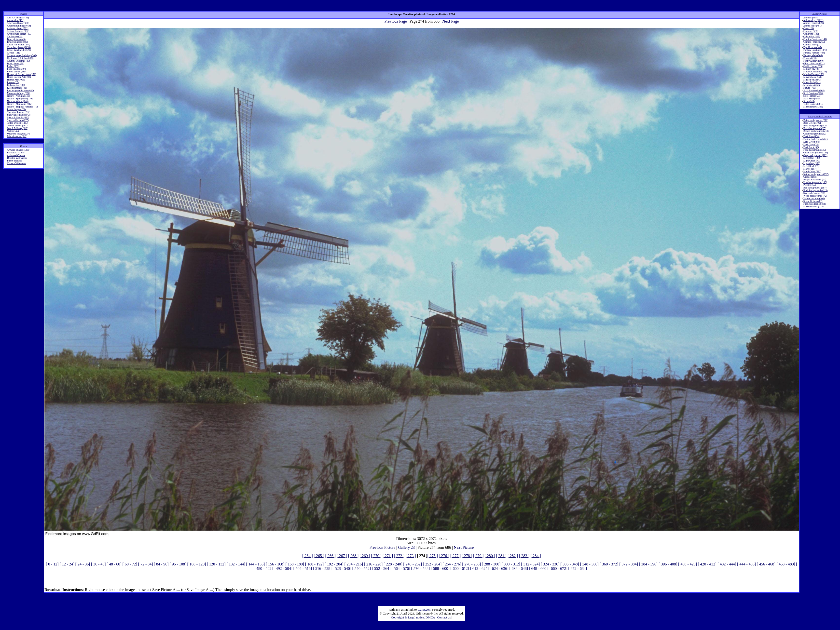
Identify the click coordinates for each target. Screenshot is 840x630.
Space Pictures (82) (813, 201)
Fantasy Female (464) (814, 53)
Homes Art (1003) (16, 80)
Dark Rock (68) (811, 147)
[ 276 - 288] (471, 564)
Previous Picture (382, 547)
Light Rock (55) (811, 166)
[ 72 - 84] (146, 564)
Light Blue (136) (812, 158)
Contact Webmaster (17, 163)
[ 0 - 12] (52, 564)
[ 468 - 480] (786, 564)
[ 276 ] (444, 556)
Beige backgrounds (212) (816, 120)
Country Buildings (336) (19, 61)
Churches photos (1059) (19, 47)
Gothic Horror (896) (813, 66)
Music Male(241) (812, 82)
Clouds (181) (14, 53)
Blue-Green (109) (812, 123)
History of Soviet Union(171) (22, 74)
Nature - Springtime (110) (20, 99)
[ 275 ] (433, 556)
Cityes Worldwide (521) (19, 50)
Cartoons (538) (811, 31)
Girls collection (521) (814, 63)
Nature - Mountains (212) (20, 104)
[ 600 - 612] (460, 569)
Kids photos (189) (16, 85)
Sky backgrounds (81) (814, 193)
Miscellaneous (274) (813, 207)
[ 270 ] (376, 556)
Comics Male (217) (813, 45)
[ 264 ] (308, 556)
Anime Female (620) (813, 23)
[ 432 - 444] (727, 564)
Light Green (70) (812, 161)
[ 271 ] (388, 556)
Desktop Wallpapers (17, 158)
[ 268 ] (353, 556)
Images (23, 14)
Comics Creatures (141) (815, 39)
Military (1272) (811, 69)
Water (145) (13, 131)
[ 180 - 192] (314, 564)
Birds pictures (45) (16, 39)
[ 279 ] (478, 556)
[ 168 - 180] (295, 564)
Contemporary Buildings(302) (22, 55)
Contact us (444, 617)
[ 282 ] (513, 556)
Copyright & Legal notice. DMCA (413, 617)
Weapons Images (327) (18, 134)
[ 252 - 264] (432, 564)
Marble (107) (810, 169)
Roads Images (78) (16, 109)
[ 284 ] (536, 556)
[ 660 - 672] (558, 569)
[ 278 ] (467, 556)
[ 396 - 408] (668, 564)
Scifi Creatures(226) (813, 93)
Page (450, 21)
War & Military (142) (18, 128)
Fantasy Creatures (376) (815, 50)
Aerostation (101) (16, 20)
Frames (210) (810, 58)
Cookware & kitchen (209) (20, 58)
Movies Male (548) (813, 77)
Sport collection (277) (18, 120)
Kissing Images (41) (17, 88)
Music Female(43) (812, 80)
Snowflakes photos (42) (19, 115)
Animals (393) (810, 18)
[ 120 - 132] (216, 564)
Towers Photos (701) (17, 126)
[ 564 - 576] (401, 569)
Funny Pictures (14, 161)
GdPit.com (425, 610)
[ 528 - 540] (342, 569)
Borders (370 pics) (16, 153)
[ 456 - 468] (766, 564)
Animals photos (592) (18, 28)
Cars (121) (809, 28)
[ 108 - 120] (197, 564)
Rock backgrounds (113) (816, 190)
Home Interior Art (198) (19, 77)
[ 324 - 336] (550, 564)
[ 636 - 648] (519, 569)
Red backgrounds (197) (815, 188)
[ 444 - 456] (746, 564)
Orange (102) (810, 177)
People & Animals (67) (815, 180)
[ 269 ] (365, 556)
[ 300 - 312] (511, 564)
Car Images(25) (15, 36)
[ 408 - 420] (688, 564)
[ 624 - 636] (499, 569)
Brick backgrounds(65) (815, 128)
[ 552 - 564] (381, 569)
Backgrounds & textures (820, 116)
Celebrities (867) (812, 36)
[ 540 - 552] (361, 569)
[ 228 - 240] (393, 564)
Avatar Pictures (820, 14)
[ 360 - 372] (609, 564)
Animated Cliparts (16, 155)
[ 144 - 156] (255, 564)
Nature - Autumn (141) (18, 96)
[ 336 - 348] (570, 564)
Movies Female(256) (814, 74)
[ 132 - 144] (236, 564)
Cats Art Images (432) (18, 18)
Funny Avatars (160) (813, 61)
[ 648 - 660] (538, 569)
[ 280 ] (490, 556)
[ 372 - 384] (629, 564)
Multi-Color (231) (812, 171)
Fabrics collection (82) (815, 204)
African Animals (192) (18, 31)
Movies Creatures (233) (815, 72)
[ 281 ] (501, 556)
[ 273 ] (411, 556)
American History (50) (18, 23)
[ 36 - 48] (98, 564)
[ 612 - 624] (479, 569)
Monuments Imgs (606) (19, 93)
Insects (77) (13, 82)
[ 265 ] (319, 556)
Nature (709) (810, 88)
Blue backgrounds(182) (815, 126)
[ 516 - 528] (322, 569)
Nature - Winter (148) (18, 101)
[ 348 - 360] (589, 564)
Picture (464, 547)
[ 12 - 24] (67, 564)
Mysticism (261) (812, 85)
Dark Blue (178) (812, 136)
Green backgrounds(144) (816, 153)
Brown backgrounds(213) (816, 131)
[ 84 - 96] (161, 564)
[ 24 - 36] (83, 564)
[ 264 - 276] (452, 564)
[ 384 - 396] (648, 564)
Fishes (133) (13, 66)
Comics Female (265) (814, 42)
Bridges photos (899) (17, 42)
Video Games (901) (813, 104)
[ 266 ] (330, 556)
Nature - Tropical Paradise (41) (22, 107)
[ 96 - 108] (178, 564)
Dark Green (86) (812, 142)
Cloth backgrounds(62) (815, 134)
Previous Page (396, 21)
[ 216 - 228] (373, 564)
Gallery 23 (406, 547)
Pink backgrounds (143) (815, 182)
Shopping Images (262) (19, 112)
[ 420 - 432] (707, 564)
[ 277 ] (456, 556)
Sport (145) (809, 101)
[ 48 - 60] (114, 564)
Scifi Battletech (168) (814, 90)
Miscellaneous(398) (813, 107)
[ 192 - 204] (334, 564)
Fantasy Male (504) (813, 55)
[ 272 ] (399, 556)
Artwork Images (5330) (18, 150)
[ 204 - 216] (354, 564)
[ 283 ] (524, 556)
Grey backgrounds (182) (815, 155)
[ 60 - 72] (130, 564)
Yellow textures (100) (814, 198)
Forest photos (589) (17, 72)
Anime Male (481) (812, 26)
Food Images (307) (16, 69)
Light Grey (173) (812, 163)
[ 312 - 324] (530, 564)
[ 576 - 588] (420, 569)
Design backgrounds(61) (816, 139)
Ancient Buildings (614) (19, 26)
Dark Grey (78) (811, 144)
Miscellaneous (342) (17, 136)
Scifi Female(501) (812, 96)
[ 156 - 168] (275, 564)
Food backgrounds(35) (815, 150)
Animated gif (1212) (813, 20)
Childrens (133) (811, 34)
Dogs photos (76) (16, 63)
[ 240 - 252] (413, 564)
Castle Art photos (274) (19, 45)
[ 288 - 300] (491, 564)
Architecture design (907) (20, 34)
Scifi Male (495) (812, 99)
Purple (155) (810, 185)
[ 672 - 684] (578, 569)
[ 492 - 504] (283, 569)
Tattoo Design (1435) (18, 123)
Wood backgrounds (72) (815, 196)
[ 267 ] (342, 556)
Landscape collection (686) (21, 90)
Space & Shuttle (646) (18, 117)
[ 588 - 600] (440, 569)
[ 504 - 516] (303, 569)
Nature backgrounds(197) (816, 174)
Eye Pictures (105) (812, 47)
